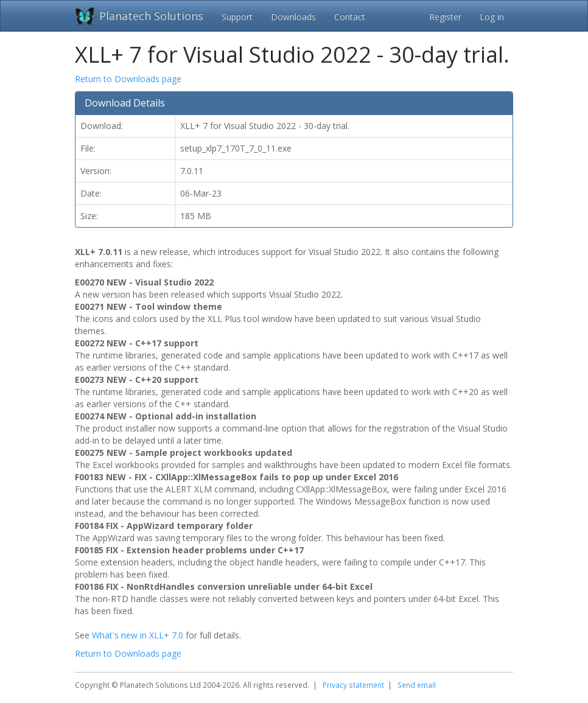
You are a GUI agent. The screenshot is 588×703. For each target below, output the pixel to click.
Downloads (293, 17)
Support (237, 17)
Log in (492, 17)
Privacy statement (353, 685)
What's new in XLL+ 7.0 (138, 635)
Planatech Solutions (151, 16)
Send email (417, 685)
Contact (350, 17)
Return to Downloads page (128, 79)
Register (445, 17)
